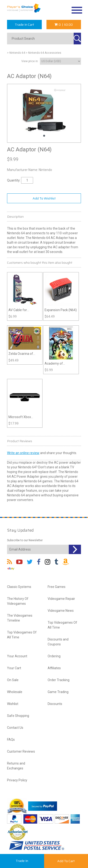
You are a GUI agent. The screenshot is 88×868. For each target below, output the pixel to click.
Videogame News (61, 611)
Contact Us (15, 728)
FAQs (11, 740)
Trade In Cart (24, 25)
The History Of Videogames (18, 601)
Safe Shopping (18, 716)
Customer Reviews (21, 751)
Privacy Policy (17, 780)
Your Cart (14, 668)
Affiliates (54, 668)
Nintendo (45, 170)
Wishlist (13, 704)
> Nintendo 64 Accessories (44, 53)
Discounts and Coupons (58, 642)
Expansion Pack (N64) (61, 310)
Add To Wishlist (44, 198)
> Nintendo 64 (16, 53)
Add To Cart (66, 861)
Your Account (17, 656)
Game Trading (58, 692)
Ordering (54, 656)
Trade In (22, 861)
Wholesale (15, 692)
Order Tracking (59, 680)
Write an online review (23, 453)
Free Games (57, 587)
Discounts (55, 704)
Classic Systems (19, 587)
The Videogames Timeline (20, 618)
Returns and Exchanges (16, 766)
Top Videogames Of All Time (22, 635)
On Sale (13, 680)
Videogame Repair (61, 599)
